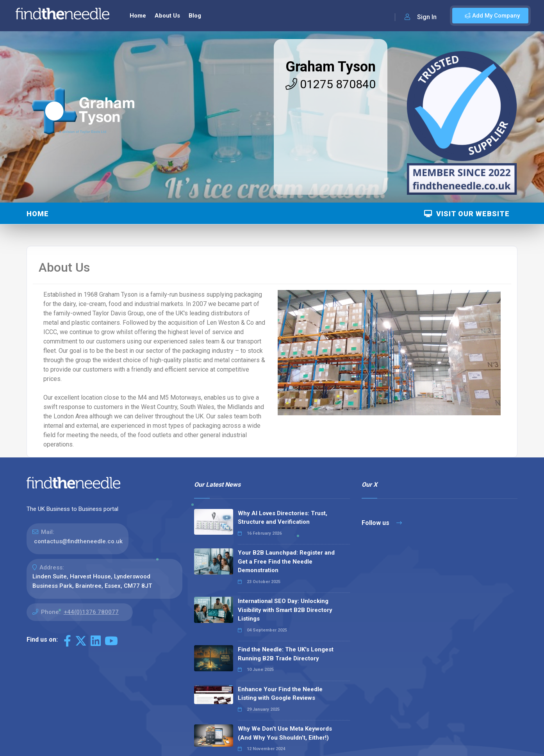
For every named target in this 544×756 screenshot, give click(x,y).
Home (138, 16)
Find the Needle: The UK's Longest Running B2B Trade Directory (286, 654)
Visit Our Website (467, 214)
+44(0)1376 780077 (91, 612)
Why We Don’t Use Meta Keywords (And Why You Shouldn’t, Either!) (285, 733)
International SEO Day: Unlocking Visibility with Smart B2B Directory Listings (285, 610)
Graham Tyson (331, 67)
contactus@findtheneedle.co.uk (78, 541)
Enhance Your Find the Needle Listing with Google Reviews (280, 694)
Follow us (382, 523)
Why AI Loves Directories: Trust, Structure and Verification (283, 518)
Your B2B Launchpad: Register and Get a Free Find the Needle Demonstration (286, 561)
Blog (195, 16)
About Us (167, 16)
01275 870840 (331, 84)
